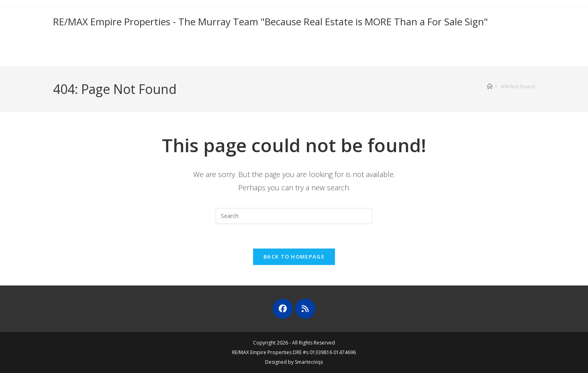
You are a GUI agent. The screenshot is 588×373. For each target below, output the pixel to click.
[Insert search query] (294, 216)
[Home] (490, 86)
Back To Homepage (294, 257)
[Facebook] (283, 309)
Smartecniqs (309, 362)
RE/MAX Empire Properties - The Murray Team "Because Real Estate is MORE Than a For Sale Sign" (271, 21)
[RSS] (305, 309)
